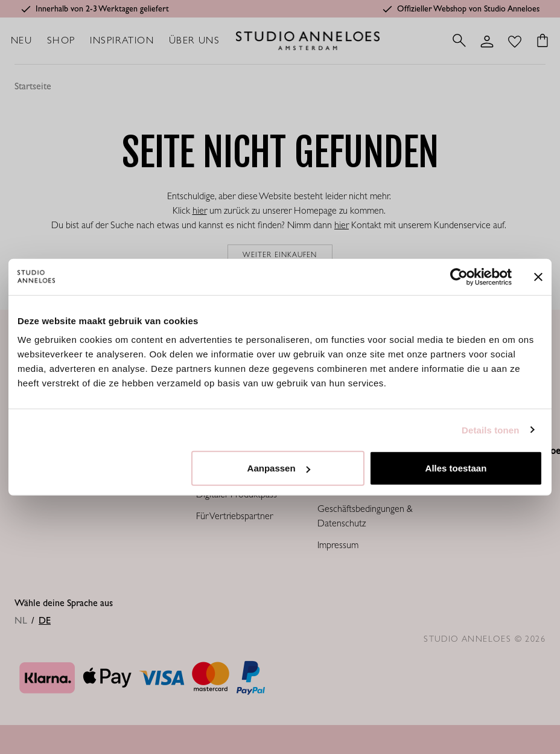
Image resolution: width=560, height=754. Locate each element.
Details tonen (490, 430)
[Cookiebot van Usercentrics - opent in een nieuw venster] (459, 276)
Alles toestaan (456, 468)
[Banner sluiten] (538, 276)
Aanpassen (279, 468)
